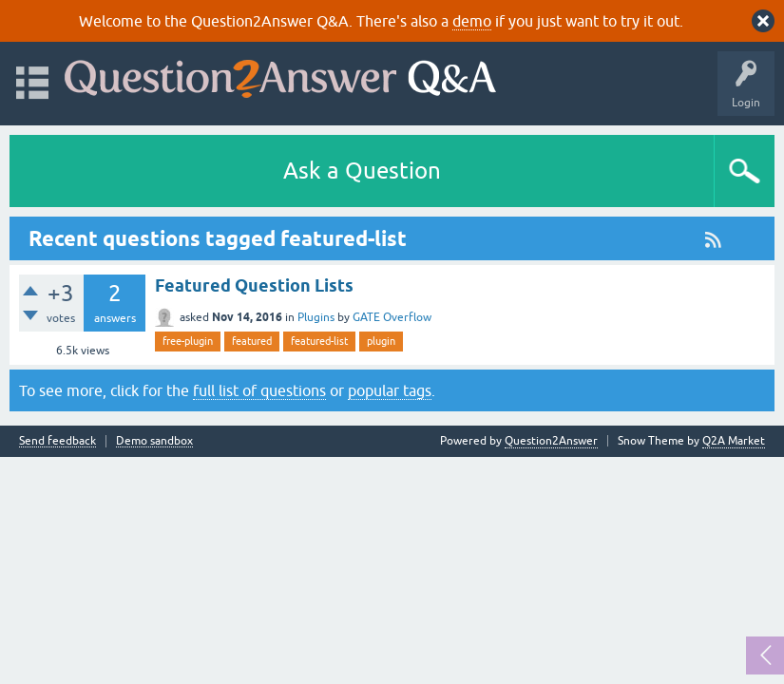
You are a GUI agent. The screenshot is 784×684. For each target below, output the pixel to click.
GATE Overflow (392, 317)
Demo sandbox (154, 441)
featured (252, 341)
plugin (381, 341)
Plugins (316, 317)
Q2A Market (734, 441)
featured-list (319, 341)
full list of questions (259, 390)
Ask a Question (362, 171)
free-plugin (188, 341)
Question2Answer (551, 441)
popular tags (390, 390)
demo (472, 21)
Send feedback (57, 441)
